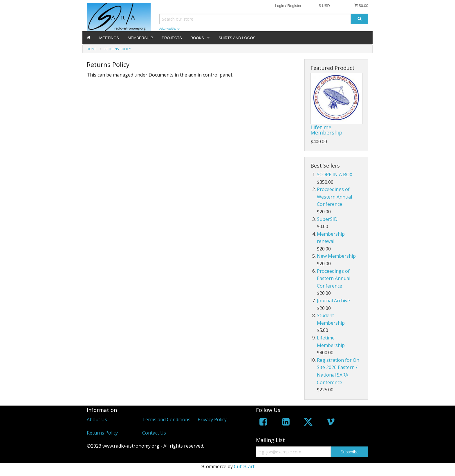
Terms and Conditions (166, 419)
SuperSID (327, 219)
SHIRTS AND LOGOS (237, 38)
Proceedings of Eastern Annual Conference (334, 278)
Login (279, 6)
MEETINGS (109, 38)
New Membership (336, 256)
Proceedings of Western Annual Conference (334, 197)
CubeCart (244, 466)
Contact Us (154, 433)
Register (294, 6)
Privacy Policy (212, 419)
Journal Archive (333, 301)
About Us (97, 419)
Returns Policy (102, 433)
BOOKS (197, 38)
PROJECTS (172, 38)
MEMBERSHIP (140, 38)
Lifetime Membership (326, 130)
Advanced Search (170, 29)
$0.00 (361, 6)
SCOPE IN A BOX (335, 175)
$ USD (324, 6)
